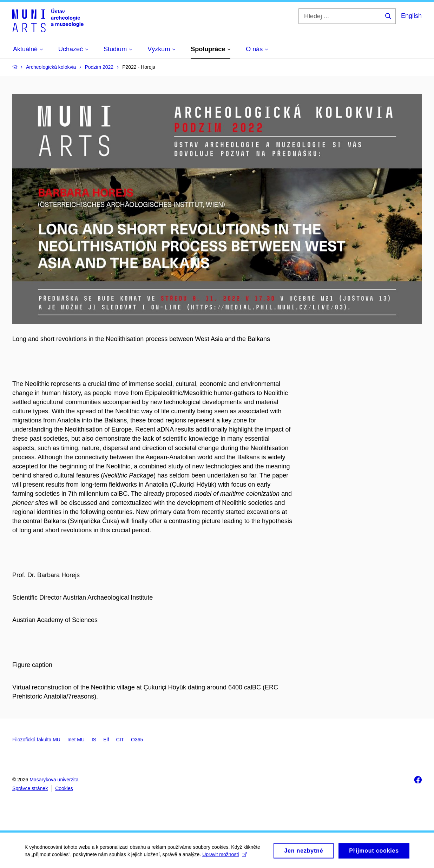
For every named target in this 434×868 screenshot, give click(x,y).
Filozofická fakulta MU (36, 740)
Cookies (64, 788)
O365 (137, 740)
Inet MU (76, 740)
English (411, 16)
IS (94, 740)
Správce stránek (30, 788)
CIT (120, 740)
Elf (106, 740)
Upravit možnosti (225, 856)
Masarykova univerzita (54, 780)
